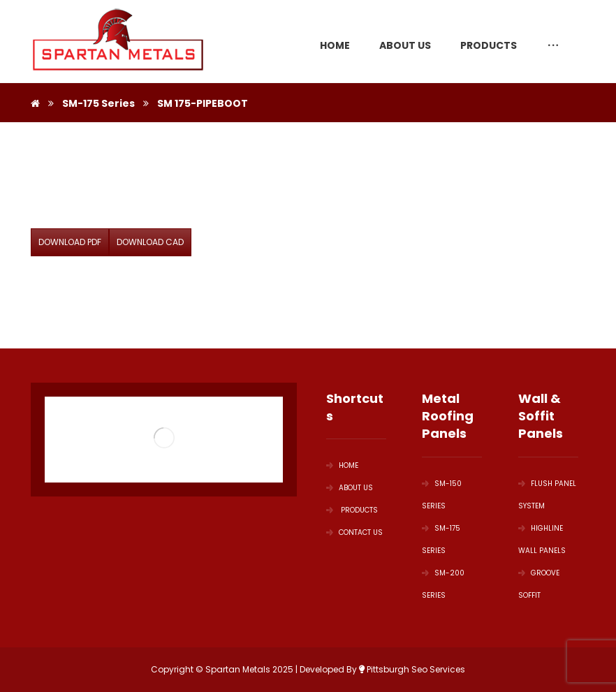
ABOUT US (350, 488)
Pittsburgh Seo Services (412, 669)
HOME (342, 465)
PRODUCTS (352, 510)
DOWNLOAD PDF (70, 242)
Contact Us (354, 532)
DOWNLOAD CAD (150, 242)
